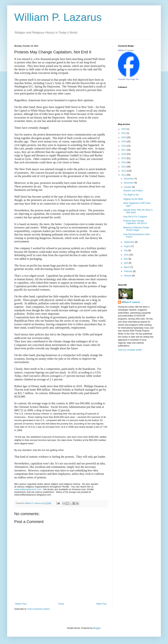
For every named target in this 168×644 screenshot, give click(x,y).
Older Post (101, 604)
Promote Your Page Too (128, 79)
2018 (124, 146)
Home (61, 604)
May (126, 259)
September (129, 242)
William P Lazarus (126, 50)
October (128, 187)
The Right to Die (131, 195)
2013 (124, 167)
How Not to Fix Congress (135, 217)
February (128, 271)
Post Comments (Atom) (39, 609)
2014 (124, 162)
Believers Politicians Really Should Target (136, 229)
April (126, 263)
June (126, 255)
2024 (124, 129)
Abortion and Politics (133, 191)
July (126, 250)
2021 (124, 133)
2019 (124, 142)
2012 (124, 171)
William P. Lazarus (58, 17)
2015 (124, 158)
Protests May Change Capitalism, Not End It (135, 222)
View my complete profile (130, 350)
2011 (124, 175)
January (128, 276)
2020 (124, 137)
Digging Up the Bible (133, 199)
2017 (124, 150)
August (128, 246)
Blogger (97, 628)
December (129, 179)
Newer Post (21, 604)
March (127, 267)
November (129, 183)
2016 (124, 154)
